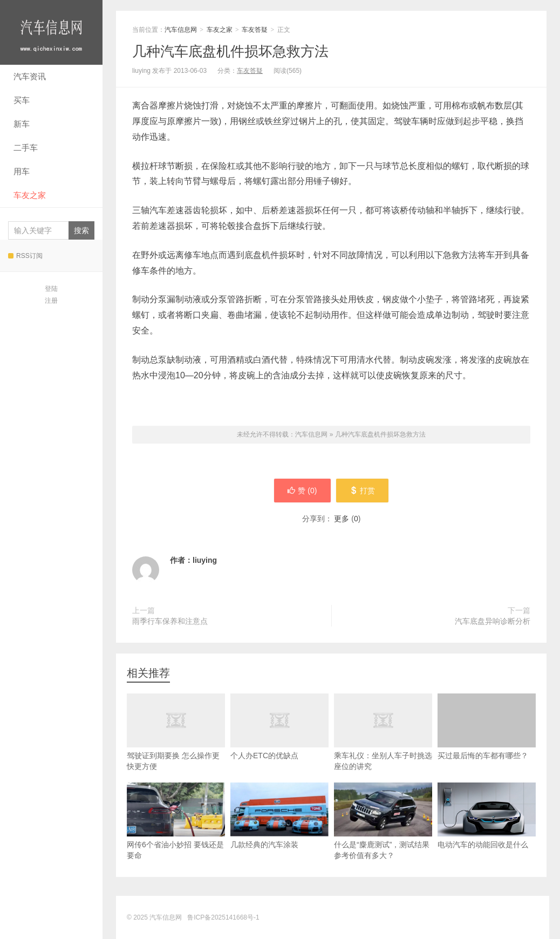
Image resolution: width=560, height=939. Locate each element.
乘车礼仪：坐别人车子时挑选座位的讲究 (383, 744)
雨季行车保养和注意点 (170, 621)
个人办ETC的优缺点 (279, 738)
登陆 (51, 289)
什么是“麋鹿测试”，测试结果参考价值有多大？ (383, 821)
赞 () (302, 491)
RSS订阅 (25, 256)
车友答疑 (255, 30)
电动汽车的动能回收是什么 (487, 816)
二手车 (26, 148)
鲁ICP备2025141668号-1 (223, 917)
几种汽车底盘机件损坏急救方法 (230, 51)
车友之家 (30, 195)
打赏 (362, 491)
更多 (342, 519)
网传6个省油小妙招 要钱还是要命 (176, 821)
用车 (22, 171)
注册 (51, 301)
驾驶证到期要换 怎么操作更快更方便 (176, 744)
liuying (205, 560)
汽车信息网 (51, 32)
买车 (22, 100)
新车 (22, 124)
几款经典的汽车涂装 (279, 816)
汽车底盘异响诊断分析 (493, 621)
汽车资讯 (30, 76)
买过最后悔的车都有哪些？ (487, 727)
